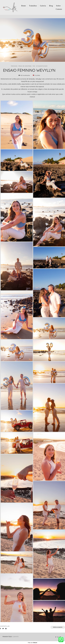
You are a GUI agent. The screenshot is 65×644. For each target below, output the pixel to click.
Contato (59, 9)
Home (24, 6)
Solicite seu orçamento (58, 627)
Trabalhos (33, 6)
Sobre (58, 6)
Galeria (43, 6)
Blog (51, 6)
